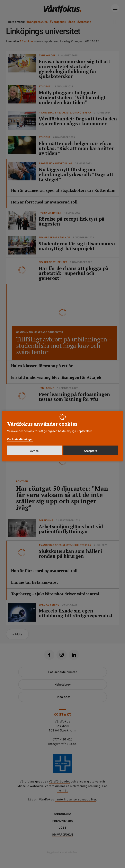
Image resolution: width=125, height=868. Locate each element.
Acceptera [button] (91, 451)
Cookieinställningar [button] (20, 439)
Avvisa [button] (34, 451)
